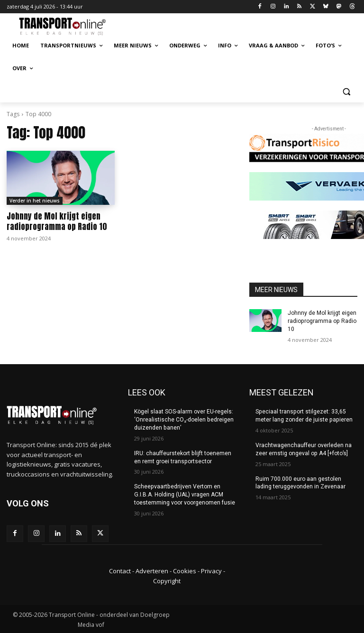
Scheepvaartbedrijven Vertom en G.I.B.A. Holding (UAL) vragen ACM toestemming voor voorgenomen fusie (185, 495)
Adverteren (152, 571)
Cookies (185, 571)
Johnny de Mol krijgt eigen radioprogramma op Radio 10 (57, 221)
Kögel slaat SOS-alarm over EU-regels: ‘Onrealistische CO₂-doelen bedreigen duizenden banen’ (184, 420)
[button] (346, 91)
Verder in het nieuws (35, 201)
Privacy (211, 571)
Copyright (167, 580)
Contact (120, 571)
